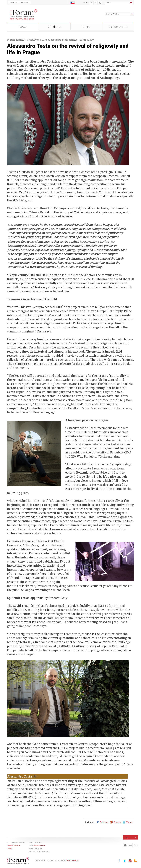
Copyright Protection (72, 860)
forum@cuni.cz (39, 846)
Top (127, 837)
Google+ (116, 822)
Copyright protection (14, 846)
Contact (10, 849)
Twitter (128, 822)
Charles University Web (19, 3)
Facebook (103, 822)
